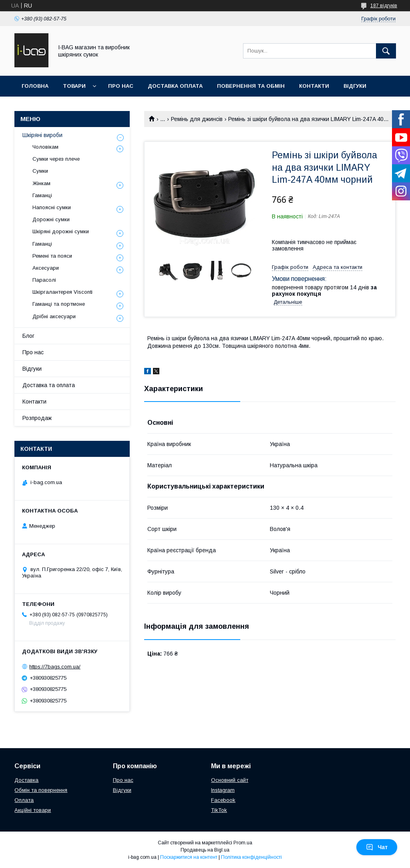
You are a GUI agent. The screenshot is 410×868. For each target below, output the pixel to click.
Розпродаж (37, 418)
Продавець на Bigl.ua (205, 850)
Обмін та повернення (41, 790)
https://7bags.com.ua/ (55, 667)
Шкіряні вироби (42, 135)
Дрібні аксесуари (54, 316)
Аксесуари (46, 268)
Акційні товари (33, 810)
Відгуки (355, 86)
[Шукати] (386, 51)
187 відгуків (384, 6)
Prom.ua (243, 843)
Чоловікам (45, 147)
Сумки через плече (56, 159)
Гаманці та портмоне (59, 304)
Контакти (314, 86)
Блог (28, 336)
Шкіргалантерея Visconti (62, 292)
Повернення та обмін (251, 86)
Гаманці (42, 195)
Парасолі (44, 280)
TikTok (219, 810)
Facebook (223, 800)
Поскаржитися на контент (189, 857)
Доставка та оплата (49, 385)
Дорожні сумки (51, 219)
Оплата (24, 800)
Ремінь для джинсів (197, 119)
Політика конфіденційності (251, 857)
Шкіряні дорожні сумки (61, 231)
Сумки (40, 171)
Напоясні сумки (52, 207)
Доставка (26, 780)
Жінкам (41, 183)
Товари (74, 86)
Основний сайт (230, 780)
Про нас (121, 86)
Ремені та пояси (52, 256)
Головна (35, 86)
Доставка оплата (175, 86)
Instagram (223, 790)
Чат (377, 847)
